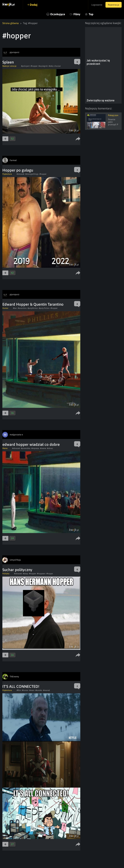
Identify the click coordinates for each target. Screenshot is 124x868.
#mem (32, 690)
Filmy (77, 14)
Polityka (6, 574)
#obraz (50, 448)
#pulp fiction (44, 308)
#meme (43, 448)
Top (91, 14)
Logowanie (97, 5)
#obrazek (21, 174)
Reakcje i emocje (9, 66)
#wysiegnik (43, 66)
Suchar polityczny (17, 570)
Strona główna (11, 23)
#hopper (34, 66)
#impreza (35, 448)
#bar (15, 308)
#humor (25, 690)
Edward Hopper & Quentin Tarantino (33, 304)
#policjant (25, 66)
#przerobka (26, 448)
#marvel (46, 690)
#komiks (39, 690)
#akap (25, 574)
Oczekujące (58, 14)
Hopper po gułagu (18, 170)
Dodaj (34, 5)
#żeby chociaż (55, 66)
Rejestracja (114, 5)
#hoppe (50, 574)
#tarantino (22, 308)
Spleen (8, 62)
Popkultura (7, 174)
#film (19, 690)
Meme (5, 448)
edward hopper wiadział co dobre (31, 444)
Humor (5, 308)
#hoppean (41, 574)
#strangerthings (32, 174)
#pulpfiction (33, 308)
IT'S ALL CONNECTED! (21, 686)
